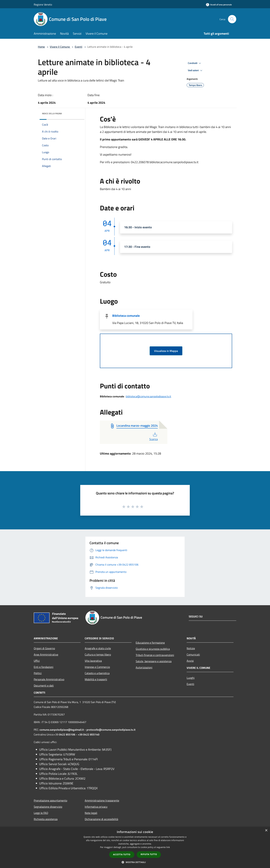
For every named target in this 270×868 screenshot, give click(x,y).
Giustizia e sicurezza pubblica (153, 649)
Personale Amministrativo (49, 679)
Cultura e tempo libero (98, 654)
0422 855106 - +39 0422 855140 (79, 734)
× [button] (266, 831)
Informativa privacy (96, 807)
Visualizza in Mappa (166, 351)
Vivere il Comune (60, 47)
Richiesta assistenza (46, 819)
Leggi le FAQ (41, 813)
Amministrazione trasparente (102, 800)
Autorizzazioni (144, 667)
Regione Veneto (43, 4)
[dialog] (135, 847)
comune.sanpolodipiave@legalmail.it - (63, 730)
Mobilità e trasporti (96, 679)
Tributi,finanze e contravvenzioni (155, 655)
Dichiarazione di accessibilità (101, 819)
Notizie (191, 648)
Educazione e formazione (150, 643)
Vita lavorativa (93, 661)
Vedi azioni (196, 70)
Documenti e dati (44, 686)
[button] (135, 862)
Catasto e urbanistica (97, 673)
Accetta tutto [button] (122, 854)
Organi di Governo (44, 648)
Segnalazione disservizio (48, 807)
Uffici (37, 661)
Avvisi (190, 661)
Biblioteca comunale (126, 316)
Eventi (79, 47)
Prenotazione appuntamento (50, 800)
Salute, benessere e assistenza (154, 661)
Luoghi (191, 678)
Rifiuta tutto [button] (149, 854)
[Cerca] (232, 19)
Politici (38, 673)
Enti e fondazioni (44, 667)
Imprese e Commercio (97, 667)
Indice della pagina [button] (52, 113)
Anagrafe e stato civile (98, 648)
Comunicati (193, 654)
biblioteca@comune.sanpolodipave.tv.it (149, 396)
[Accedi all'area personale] (219, 5)
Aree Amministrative (46, 654)
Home (41, 47)
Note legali (91, 813)
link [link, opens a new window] (168, 847)
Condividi (195, 63)
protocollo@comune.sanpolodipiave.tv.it (111, 730)
